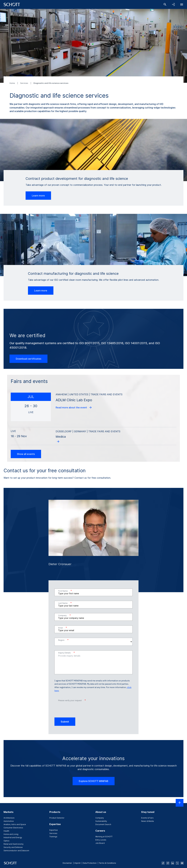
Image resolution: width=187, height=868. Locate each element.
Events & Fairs (147, 818)
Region (63, 640)
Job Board (100, 843)
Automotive (9, 821)
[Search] (165, 4)
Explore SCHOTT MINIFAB (94, 781)
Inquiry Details (66, 653)
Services (24, 83)
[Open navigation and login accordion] (173, 4)
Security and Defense (13, 847)
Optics (6, 841)
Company (64, 615)
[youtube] (182, 863)
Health (6, 831)
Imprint (77, 863)
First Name (65, 591)
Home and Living (11, 834)
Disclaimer (67, 863)
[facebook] (163, 863)
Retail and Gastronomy (14, 844)
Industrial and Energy (13, 837)
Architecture (9, 818)
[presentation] (77, 708)
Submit (65, 722)
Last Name (65, 603)
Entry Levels (101, 840)
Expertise (54, 830)
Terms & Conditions (107, 863)
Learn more (38, 196)
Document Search (103, 824)
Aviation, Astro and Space (15, 824)
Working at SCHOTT (104, 837)
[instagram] (168, 863)
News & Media (148, 821)
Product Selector (57, 818)
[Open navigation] (182, 4)
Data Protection (90, 863)
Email (62, 628)
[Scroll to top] (180, 803)
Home (12, 83)
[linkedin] (173, 863)
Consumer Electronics (13, 828)
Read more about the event (74, 407)
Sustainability (101, 821)
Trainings (53, 837)
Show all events (26, 454)
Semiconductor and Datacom (16, 851)
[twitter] (177, 863)
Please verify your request (72, 700)
